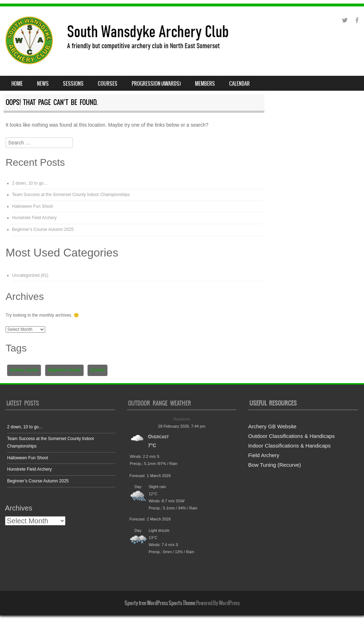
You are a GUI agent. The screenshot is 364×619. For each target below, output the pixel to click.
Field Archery (264, 455)
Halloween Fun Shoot (33, 206)
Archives (19, 508)
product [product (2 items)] (97, 370)
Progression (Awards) (156, 84)
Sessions (73, 84)
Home (17, 84)
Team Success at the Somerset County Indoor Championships (71, 195)
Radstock (182, 419)
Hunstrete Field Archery (34, 218)
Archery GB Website (272, 426)
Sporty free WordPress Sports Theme (160, 603)
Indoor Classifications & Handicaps (289, 446)
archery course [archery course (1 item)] (24, 370)
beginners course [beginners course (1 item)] (64, 370)
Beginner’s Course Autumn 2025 (43, 229)
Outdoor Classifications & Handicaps (291, 436)
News (43, 84)
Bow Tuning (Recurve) (274, 465)
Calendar (239, 84)
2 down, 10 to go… (30, 183)
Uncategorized (26, 275)
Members (205, 84)
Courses (108, 84)
